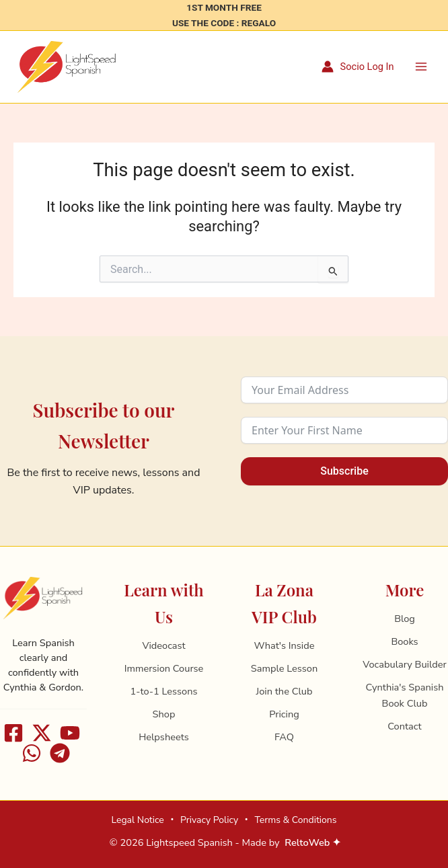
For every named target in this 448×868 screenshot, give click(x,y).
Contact (404, 726)
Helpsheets (164, 737)
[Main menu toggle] (421, 67)
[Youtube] (70, 733)
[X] (42, 733)
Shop (164, 714)
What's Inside (285, 645)
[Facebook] (13, 733)
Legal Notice (137, 820)
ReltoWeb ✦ (313, 842)
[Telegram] (60, 753)
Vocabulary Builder (404, 664)
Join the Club (285, 691)
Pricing (284, 714)
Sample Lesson (284, 668)
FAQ (284, 737)
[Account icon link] (358, 67)
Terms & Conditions (295, 820)
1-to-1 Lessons (164, 691)
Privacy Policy (209, 820)
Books (404, 641)
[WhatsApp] (32, 753)
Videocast (163, 645)
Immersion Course (164, 668)
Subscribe (344, 471)
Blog (405, 619)
